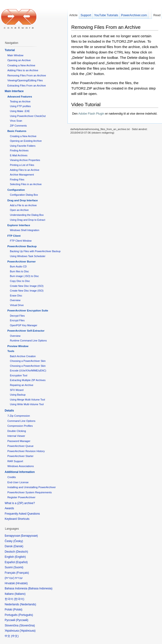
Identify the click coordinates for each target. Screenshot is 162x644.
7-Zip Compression (19, 416)
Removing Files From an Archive (106, 27)
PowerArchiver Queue (20, 446)
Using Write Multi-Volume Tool (27, 404)
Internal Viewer (16, 436)
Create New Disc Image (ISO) (27, 286)
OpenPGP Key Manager (24, 325)
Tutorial (10, 50)
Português (26, 615)
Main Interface (14, 91)
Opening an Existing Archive (26, 141)
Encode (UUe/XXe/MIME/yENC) (28, 371)
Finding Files (17, 180)
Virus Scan (16, 121)
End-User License (18, 482)
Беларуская (29, 536)
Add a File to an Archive (23, 205)
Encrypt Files (17, 320)
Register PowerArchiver (21, 497)
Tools (11, 351)
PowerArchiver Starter (20, 456)
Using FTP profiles (20, 106)
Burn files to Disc (19, 271)
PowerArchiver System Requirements (29, 492)
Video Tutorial (86, 104)
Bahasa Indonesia (40, 588)
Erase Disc (16, 296)
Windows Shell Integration (24, 230)
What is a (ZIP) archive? (20, 503)
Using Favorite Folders (23, 146)
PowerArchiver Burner (21, 262)
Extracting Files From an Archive (26, 86)
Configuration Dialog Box (24, 195)
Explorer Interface (19, 225)
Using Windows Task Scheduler (28, 256)
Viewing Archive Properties (25, 160)
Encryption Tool (19, 375)
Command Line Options (21, 421)
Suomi (18, 567)
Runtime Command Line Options (28, 341)
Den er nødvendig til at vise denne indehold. (115, 114)
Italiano (20, 594)
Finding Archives (19, 150)
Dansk (18, 546)
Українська (27, 631)
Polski (18, 610)
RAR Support (15, 461)
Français (23, 573)
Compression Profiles (20, 426)
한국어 (19, 599)
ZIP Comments (18, 126)
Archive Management (22, 175)
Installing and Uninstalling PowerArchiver (31, 487)
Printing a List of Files (22, 165)
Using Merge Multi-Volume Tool (27, 400)
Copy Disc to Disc (20, 281)
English (20, 557)
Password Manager (19, 441)
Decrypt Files (17, 316)
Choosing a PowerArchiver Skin (28, 361)
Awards (9, 508)
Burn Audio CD (18, 266)
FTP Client (14, 236)
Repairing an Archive (22, 385)
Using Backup (18, 395)
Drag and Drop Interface (23, 200)
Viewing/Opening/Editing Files (25, 80)
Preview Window (18, 346)
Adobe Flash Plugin (91, 114)
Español (22, 562)
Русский (22, 620)
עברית (9, 578)
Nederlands (28, 604)
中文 (15, 636)
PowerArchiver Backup (22, 246)
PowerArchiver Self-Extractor (26, 331)
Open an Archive (19, 210)
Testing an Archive (20, 101)
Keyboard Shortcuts (17, 519)
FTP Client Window (21, 241)
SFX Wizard (17, 390)
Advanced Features (20, 97)
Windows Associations (21, 466)
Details (9, 411)
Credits (11, 477)
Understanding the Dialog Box (27, 215)
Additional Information (20, 472)
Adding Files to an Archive (23, 70)
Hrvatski (22, 583)
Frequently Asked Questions (22, 514)
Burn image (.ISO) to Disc (24, 276)
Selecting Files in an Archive (26, 184)
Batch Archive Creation (23, 356)
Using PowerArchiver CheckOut (28, 116)
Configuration (16, 190)
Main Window (15, 55)
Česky (18, 541)
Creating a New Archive (21, 65)
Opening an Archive (19, 60)
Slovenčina (27, 625)
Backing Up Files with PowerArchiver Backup (35, 251)
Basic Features (17, 131)
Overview (15, 300)
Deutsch (22, 552)
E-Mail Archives (19, 155)
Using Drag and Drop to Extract (27, 220)
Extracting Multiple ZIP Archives (28, 380)
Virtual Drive (17, 305)
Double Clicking (17, 431)
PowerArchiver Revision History (26, 451)
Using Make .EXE (20, 111)
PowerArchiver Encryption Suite (28, 311)
